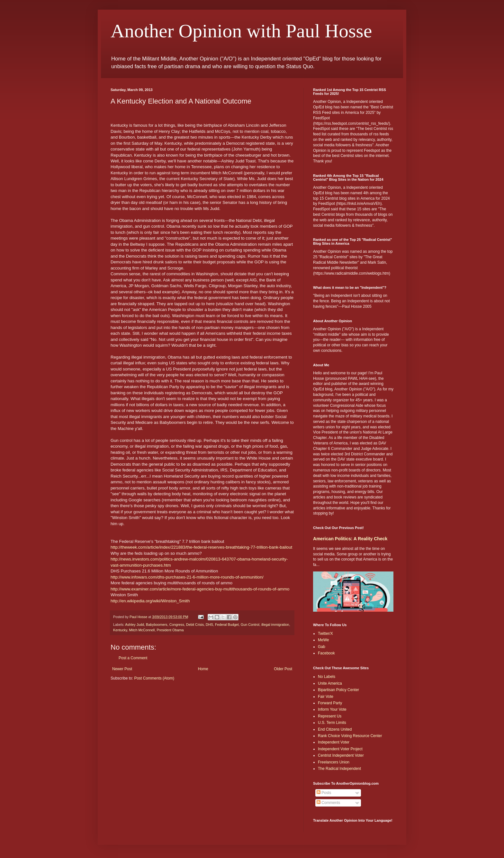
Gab (322, 647)
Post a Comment (133, 658)
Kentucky (120, 630)
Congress (177, 625)
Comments (328, 803)
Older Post (283, 669)
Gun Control (250, 625)
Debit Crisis (195, 625)
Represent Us (330, 716)
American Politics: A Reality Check (350, 539)
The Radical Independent (339, 769)
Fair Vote (326, 697)
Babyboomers (157, 625)
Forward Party (330, 703)
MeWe (323, 640)
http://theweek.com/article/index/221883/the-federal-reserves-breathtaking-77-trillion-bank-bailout (201, 547)
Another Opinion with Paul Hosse (241, 31)
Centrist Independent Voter (341, 755)
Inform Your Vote (332, 709)
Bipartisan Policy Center (338, 690)
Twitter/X (325, 634)
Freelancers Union (334, 762)
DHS (209, 625)
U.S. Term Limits (332, 723)
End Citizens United (335, 729)
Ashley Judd (135, 625)
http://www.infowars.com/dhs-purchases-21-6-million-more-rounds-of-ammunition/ (187, 577)
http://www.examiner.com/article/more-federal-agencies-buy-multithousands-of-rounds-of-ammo (200, 589)
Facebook (326, 653)
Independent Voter (334, 742)
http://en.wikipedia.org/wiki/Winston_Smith (150, 601)
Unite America (330, 683)
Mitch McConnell (142, 630)
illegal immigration (275, 625)
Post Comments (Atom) (154, 678)
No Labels (327, 677)
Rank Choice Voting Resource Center (350, 736)
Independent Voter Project (340, 749)
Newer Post (122, 669)
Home (203, 669)
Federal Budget (227, 625)
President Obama (170, 630)
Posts (324, 793)
